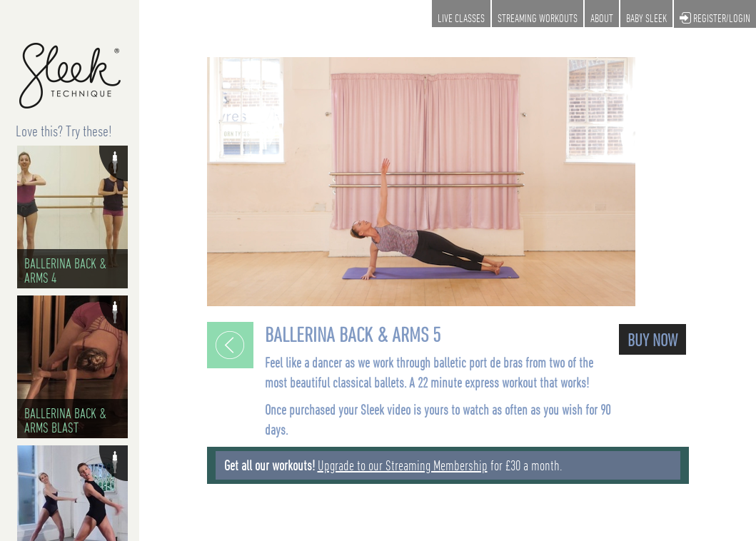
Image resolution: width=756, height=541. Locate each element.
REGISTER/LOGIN (715, 19)
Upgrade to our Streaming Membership (403, 465)
